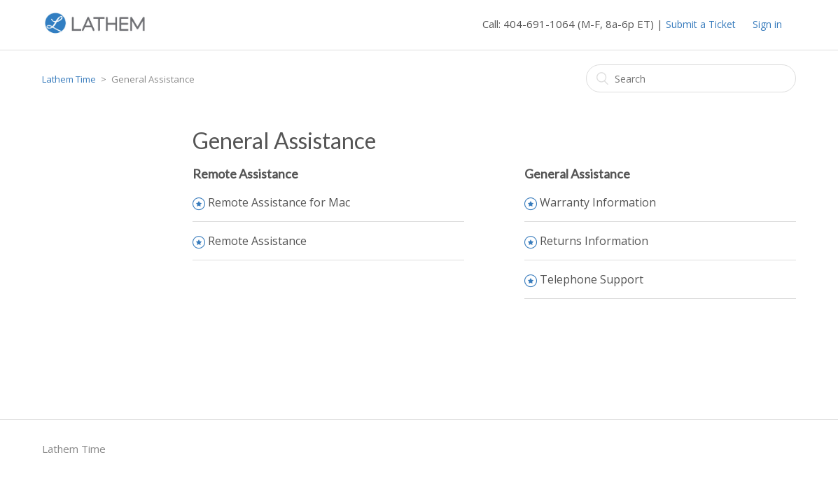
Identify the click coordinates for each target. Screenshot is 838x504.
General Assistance (577, 174)
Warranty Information (598, 202)
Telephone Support (592, 279)
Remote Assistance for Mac (279, 202)
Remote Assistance (245, 174)
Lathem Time (69, 79)
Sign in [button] (767, 24)
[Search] (691, 78)
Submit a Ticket (701, 24)
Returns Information (594, 241)
